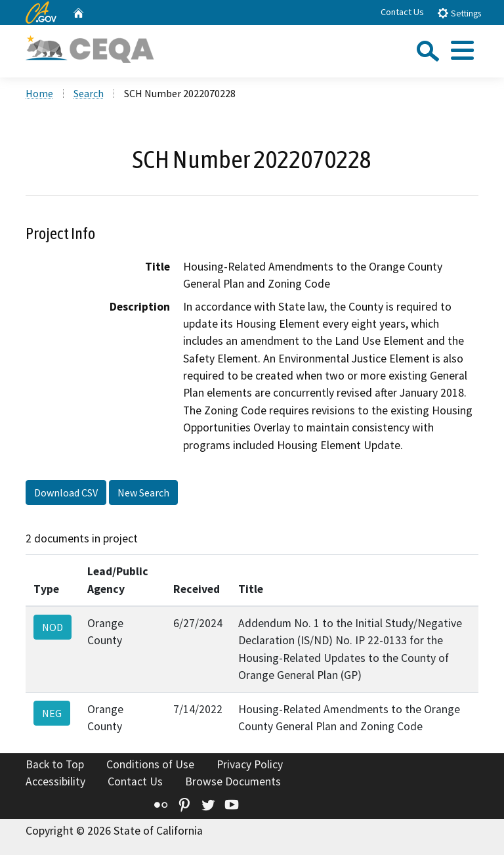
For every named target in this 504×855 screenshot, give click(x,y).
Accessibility (55, 781)
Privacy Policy (250, 764)
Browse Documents (233, 781)
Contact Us (402, 12)
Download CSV (66, 493)
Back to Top (55, 764)
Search (89, 93)
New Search (143, 493)
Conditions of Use (150, 764)
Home (39, 93)
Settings (459, 13)
